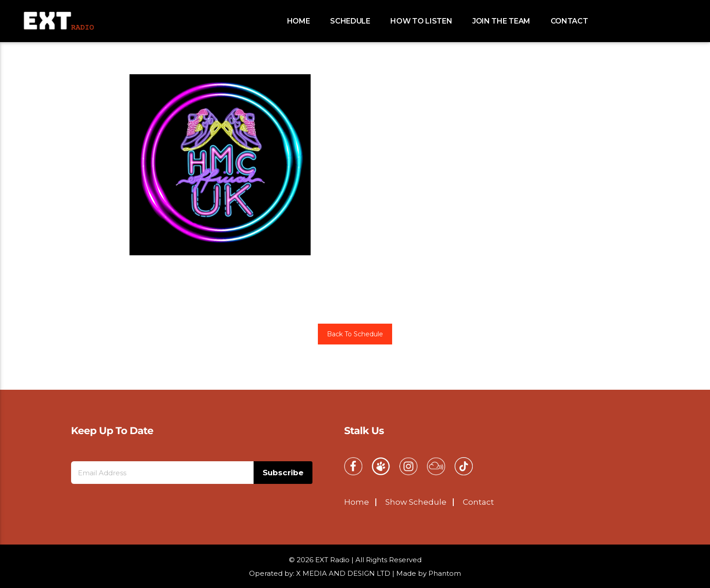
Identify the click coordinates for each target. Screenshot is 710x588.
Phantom (445, 573)
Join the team (501, 21)
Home (299, 21)
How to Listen (421, 21)
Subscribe (283, 473)
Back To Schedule (355, 334)
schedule (350, 21)
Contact (569, 21)
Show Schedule (416, 502)
